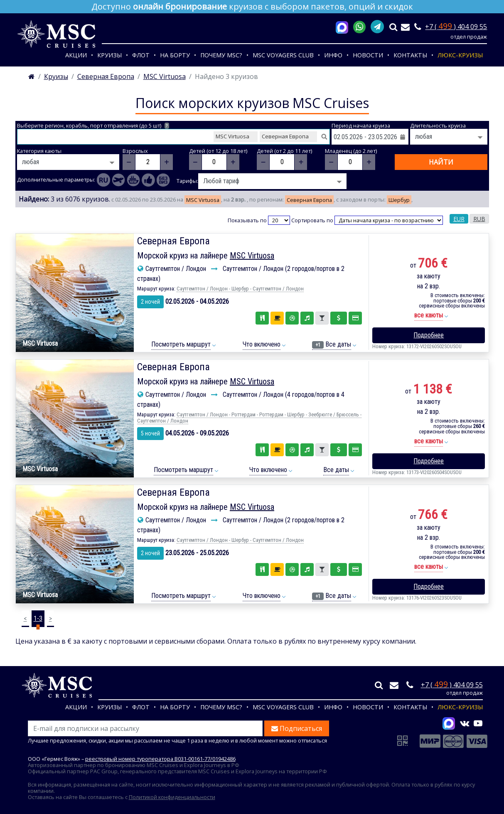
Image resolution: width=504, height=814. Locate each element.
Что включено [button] (262, 344)
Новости (368, 55)
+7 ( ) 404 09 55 (456, 27)
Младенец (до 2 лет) (351, 151)
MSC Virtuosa (252, 256)
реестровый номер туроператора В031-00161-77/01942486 (160, 759)
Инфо (333, 55)
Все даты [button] (332, 344)
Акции (76, 55)
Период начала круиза (361, 126)
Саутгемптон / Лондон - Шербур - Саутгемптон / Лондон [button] (240, 289)
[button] (429, 316)
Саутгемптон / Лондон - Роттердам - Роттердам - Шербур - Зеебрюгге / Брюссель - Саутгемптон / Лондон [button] (249, 418)
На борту (175, 55)
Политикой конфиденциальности (172, 797)
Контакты (410, 55)
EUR (459, 219)
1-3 (38, 618)
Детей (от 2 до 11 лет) (284, 151)
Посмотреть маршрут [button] (181, 344)
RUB (479, 219)
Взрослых (135, 151)
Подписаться (297, 728)
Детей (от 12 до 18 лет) (218, 151)
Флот (141, 55)
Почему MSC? (221, 55)
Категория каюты (39, 151)
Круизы (109, 55)
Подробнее (429, 335)
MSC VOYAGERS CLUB (283, 55)
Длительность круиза (438, 126)
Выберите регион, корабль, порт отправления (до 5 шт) (93, 126)
